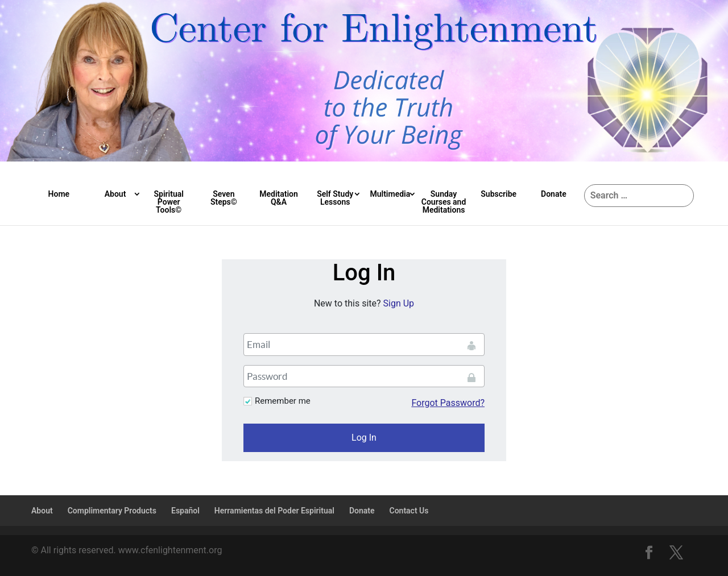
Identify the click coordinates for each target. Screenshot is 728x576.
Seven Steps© (224, 198)
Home (59, 194)
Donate (554, 194)
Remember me (283, 401)
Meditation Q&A (279, 198)
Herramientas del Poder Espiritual (274, 511)
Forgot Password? (448, 403)
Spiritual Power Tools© (168, 202)
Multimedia (390, 194)
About (115, 194)
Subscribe (499, 194)
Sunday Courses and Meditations (444, 202)
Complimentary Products (112, 511)
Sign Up (399, 303)
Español (185, 511)
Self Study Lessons (335, 198)
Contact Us (409, 511)
